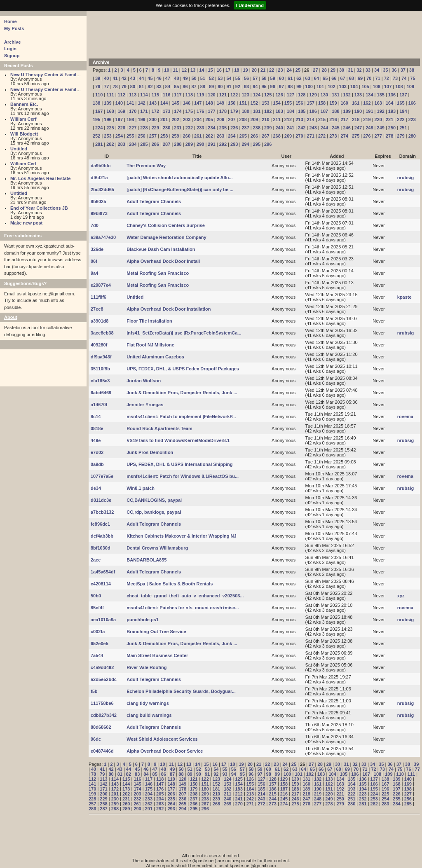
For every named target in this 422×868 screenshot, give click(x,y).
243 (313, 128)
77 (106, 87)
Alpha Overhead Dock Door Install (163, 261)
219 (367, 119)
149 (220, 103)
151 (243, 103)
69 (360, 78)
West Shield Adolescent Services (162, 739)
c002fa (98, 632)
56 (246, 78)
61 (290, 78)
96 (273, 87)
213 (299, 119)
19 (245, 70)
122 (234, 95)
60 (281, 78)
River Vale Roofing (147, 667)
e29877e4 (101, 285)
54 (229, 78)
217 (345, 119)
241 (291, 128)
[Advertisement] (254, 34)
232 (189, 128)
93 (246, 87)
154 (277, 103)
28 (324, 70)
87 (194, 87)
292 (223, 144)
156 (299, 103)
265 (243, 136)
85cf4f (97, 608)
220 (378, 119)
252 (96, 136)
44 (141, 78)
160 (345, 103)
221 (389, 119)
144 (164, 103)
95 (264, 87)
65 (325, 78)
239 (268, 128)
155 (288, 103)
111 (110, 95)
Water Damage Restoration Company (166, 237)
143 (153, 103)
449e (96, 440)
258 (164, 136)
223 (412, 119)
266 (254, 136)
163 (378, 103)
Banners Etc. (24, 104)
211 (277, 119)
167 (99, 111)
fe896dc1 (100, 524)
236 (234, 128)
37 (403, 70)
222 (401, 119)
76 (98, 87)
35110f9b (100, 369)
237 (245, 128)
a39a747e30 (103, 237)
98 (290, 87)
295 (257, 144)
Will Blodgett (24, 134)
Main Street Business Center (157, 655)
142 (141, 103)
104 (354, 87)
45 (150, 78)
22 (272, 70)
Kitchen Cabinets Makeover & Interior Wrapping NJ (181, 536)
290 (200, 144)
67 (342, 78)
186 (313, 111)
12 (184, 70)
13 (193, 70)
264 (232, 136)
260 (187, 136)
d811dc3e (101, 500)
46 (159, 78)
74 (404, 78)
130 (324, 95)
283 (122, 144)
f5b (94, 691)
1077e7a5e (102, 476)
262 (209, 136)
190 (358, 111)
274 (345, 136)
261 (198, 136)
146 (187, 103)
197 (119, 119)
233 (200, 128)
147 (198, 103)
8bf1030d (101, 548)
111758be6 (102, 703)
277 (378, 136)
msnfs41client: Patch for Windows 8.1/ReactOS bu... (183, 476)
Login (10, 49)
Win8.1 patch (141, 488)
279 (401, 136)
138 (96, 103)
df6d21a (99, 178)
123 (245, 95)
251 (403, 128)
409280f (99, 345)
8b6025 (98, 201)
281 (99, 144)
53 (220, 78)
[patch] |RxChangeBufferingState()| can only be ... (180, 190)
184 (291, 111)
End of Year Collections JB (39, 208)
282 (110, 144)
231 (178, 128)
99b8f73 (99, 213)
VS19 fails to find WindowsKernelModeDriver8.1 (178, 440)
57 (255, 78)
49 (185, 78)
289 (189, 144)
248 (369, 128)
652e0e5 (100, 643)
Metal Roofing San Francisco (158, 273)
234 (211, 128)
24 (289, 70)
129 (313, 95)
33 (368, 70)
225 (110, 128)
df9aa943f (101, 357)
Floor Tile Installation (149, 321)
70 (369, 78)
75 (413, 78)
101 (320, 87)
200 (153, 119)
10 (166, 70)
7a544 (97, 655)
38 (412, 70)
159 (333, 103)
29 (333, 70)
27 (315, 70)
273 (333, 136)
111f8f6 (98, 297)
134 (369, 95)
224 (99, 128)
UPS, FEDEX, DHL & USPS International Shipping (179, 464)
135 (381, 95)
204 (198, 119)
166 (412, 103)
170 (133, 111)
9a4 (94, 273)
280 (412, 136)
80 (133, 87)
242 (302, 128)
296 (268, 144)
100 (309, 87)
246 (347, 128)
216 (333, 119)
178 (223, 111)
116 (166, 95)
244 (324, 128)
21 (263, 70)
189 (347, 111)
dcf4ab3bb (102, 536)
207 (232, 119)
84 (168, 87)
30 (342, 70)
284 (133, 144)
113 (133, 95)
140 (119, 103)
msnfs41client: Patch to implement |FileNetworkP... (181, 416)
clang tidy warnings (148, 703)
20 (254, 70)
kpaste (404, 297)
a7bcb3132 (102, 512)
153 (265, 103)
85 (176, 87)
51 (203, 78)
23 (280, 70)
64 (316, 78)
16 (219, 70)
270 (299, 136)
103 (343, 87)
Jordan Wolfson (144, 381)
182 (268, 111)
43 (133, 78)
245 (335, 128)
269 (288, 136)
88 (203, 87)
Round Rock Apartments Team (159, 428)
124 (257, 95)
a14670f (99, 405)
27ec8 (97, 309)
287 (166, 144)
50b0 (96, 596)
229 (155, 128)
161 (356, 103)
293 (234, 144)
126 (279, 95)
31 (350, 70)
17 (228, 70)
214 (311, 119)
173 (166, 111)
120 (211, 95)
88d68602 (101, 727)
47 (168, 78)
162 (367, 103)
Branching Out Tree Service (156, 632)
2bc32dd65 (102, 190)
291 (211, 144)
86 (185, 87)
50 (194, 78)
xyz (401, 596)
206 (220, 119)
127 (291, 95)
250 (392, 128)
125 (268, 95)
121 (223, 95)
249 (381, 128)
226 (122, 128)
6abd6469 (101, 393)
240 (279, 128)
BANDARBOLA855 (147, 560)
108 (399, 87)
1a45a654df (103, 572)
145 (175, 103)
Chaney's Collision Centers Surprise (166, 225)
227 (133, 128)
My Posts (14, 28)
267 (265, 136)
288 (178, 144)
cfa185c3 (100, 381)
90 (220, 87)
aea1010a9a (103, 620)
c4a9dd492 (102, 667)
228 (144, 128)
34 (377, 70)
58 (264, 78)
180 (245, 111)
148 (209, 103)
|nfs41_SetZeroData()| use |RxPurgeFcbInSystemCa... (184, 333)
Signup (12, 56)
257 (153, 136)
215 (322, 119)
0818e (97, 428)
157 (311, 103)
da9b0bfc (101, 166)
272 (322, 136)
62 (299, 78)
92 (238, 87)
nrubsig (406, 178)
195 (96, 119)
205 (209, 119)
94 (255, 87)
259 (175, 136)
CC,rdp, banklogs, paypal (154, 512)
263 (220, 136)
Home (11, 21)
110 (99, 95)
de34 (96, 488)
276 (367, 136)
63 (308, 78)
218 (356, 119)
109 (410, 87)
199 (141, 119)
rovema (405, 416)
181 (257, 111)
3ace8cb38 (102, 333)
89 (211, 87)
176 (200, 111)
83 (159, 87)
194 (403, 111)
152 (254, 103)
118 (189, 95)
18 (237, 70)
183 (279, 111)
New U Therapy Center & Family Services (55, 75)
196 (108, 119)
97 (281, 87)
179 (234, 111)
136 (392, 95)
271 (311, 136)
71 (377, 78)
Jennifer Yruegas (145, 405)
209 (254, 119)
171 (144, 111)
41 (115, 78)
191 (369, 111)
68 (352, 78)
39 (98, 78)
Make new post (26, 223)
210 (265, 119)
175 (189, 111)
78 (115, 87)
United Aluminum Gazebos (155, 357)
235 (223, 128)
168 (110, 111)
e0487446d (102, 751)
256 (141, 136)
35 (385, 70)
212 (288, 119)
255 (130, 136)
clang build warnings (149, 715)
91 (229, 87)
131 (335, 95)
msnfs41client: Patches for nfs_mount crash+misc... (183, 608)
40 (106, 78)
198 (130, 119)
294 (245, 144)
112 (122, 95)
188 (335, 111)
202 (175, 119)
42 (124, 78)
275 (356, 136)
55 (238, 78)
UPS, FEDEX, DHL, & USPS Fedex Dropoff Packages (183, 369)
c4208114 (101, 584)
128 (302, 95)
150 (232, 103)
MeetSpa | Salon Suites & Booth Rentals (170, 584)
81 (141, 87)
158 (322, 103)
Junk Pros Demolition (150, 452)
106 (377, 87)
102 (331, 87)
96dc (96, 739)
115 (155, 95)
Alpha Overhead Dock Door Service (165, 751)
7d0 (95, 225)
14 (202, 70)
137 (403, 95)
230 (166, 128)
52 (211, 78)
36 (394, 70)
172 (155, 111)
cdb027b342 (104, 715)
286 (155, 144)
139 (108, 103)
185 (302, 111)
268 (277, 136)
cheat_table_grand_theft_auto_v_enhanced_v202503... (185, 596)
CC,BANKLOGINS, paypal (154, 500)
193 (392, 111)
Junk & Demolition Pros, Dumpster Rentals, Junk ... (182, 393)
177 (211, 111)
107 (388, 87)
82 (150, 87)
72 (387, 78)
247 (358, 128)
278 (389, 136)
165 (401, 103)
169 (122, 111)
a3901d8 (100, 321)
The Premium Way (146, 166)
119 (200, 95)
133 (358, 95)
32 (359, 70)
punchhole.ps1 (143, 620)
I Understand (250, 5)
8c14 (96, 416)
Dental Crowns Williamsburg (157, 548)
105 (365, 87)
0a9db (97, 464)
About (11, 317)
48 (176, 78)
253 (108, 136)
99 (299, 87)
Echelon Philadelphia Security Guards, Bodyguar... (181, 691)
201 (164, 119)
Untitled (19, 149)
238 (257, 128)
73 (395, 78)
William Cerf (23, 119)
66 (334, 78)
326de (97, 249)
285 (144, 144)
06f (94, 261)
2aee (96, 560)
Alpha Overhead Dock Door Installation (169, 309)
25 (298, 70)
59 (273, 78)
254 (119, 136)
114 (144, 95)
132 (347, 95)
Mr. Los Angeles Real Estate (40, 178)
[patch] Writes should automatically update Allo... (179, 178)
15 (210, 70)
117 (178, 95)
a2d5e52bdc (104, 679)
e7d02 (97, 452)
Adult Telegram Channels (154, 201)
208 (243, 119)
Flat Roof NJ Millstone (150, 345)
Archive (12, 42)
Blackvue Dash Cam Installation (161, 249)
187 (324, 111)
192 (381, 111)
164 (389, 103)
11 (176, 70)
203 (187, 119)
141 (130, 103)
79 (124, 87)
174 (178, 111)
